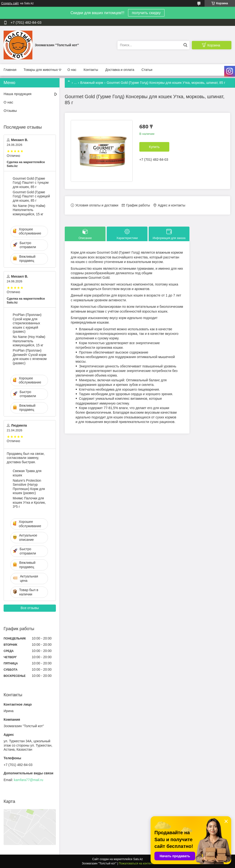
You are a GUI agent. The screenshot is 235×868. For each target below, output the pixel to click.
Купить (154, 147)
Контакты (91, 70)
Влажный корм (92, 83)
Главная (10, 70)
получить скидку (146, 13)
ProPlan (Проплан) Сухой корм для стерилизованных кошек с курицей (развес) (27, 323)
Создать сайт (10, 3)
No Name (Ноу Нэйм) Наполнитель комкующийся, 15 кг (29, 210)
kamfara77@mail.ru (29, 780)
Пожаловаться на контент (136, 863)
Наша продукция (18, 94)
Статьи (147, 70)
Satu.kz (138, 859)
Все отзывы (30, 608)
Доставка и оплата (120, 70)
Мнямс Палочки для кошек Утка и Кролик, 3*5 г (29, 502)
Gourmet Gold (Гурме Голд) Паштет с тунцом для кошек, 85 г (31, 183)
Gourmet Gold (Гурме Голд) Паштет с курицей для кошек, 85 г (31, 196)
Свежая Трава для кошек (27, 473)
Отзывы (10, 111)
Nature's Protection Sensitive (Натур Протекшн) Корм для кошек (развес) (29, 487)
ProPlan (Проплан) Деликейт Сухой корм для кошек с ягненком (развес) (30, 357)
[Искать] (185, 45)
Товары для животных (41, 70)
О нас (72, 70)
